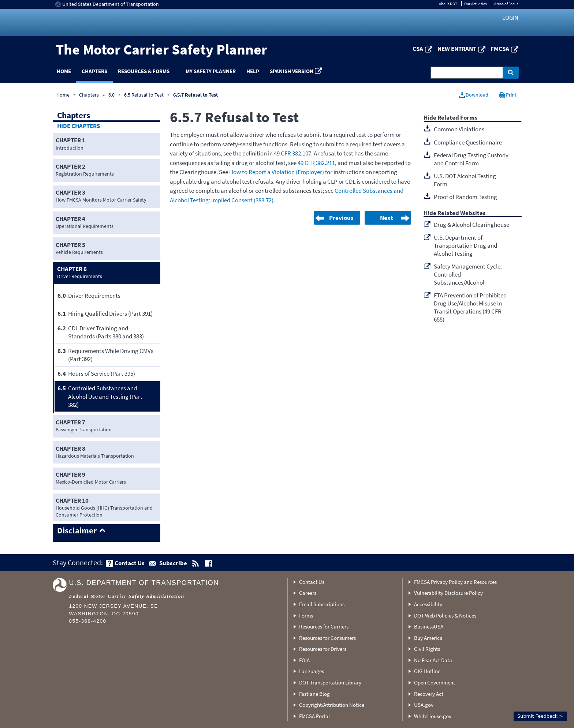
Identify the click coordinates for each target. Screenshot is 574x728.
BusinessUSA (429, 626)
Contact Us (312, 582)
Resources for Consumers (327, 638)
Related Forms (458, 118)
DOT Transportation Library (330, 682)
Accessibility (428, 604)
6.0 (112, 95)
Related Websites (462, 213)
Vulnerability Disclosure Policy (448, 593)
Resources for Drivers (323, 649)
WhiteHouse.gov (433, 716)
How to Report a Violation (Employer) (277, 172)
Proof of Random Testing (465, 197)
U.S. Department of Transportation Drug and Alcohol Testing (465, 245)
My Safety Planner (211, 71)
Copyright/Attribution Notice (332, 705)
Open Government (435, 682)
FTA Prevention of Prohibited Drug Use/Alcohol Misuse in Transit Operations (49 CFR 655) (470, 307)
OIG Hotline (427, 671)
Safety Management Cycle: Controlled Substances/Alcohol (468, 274)
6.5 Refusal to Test (144, 95)
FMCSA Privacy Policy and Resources (455, 582)
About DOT (448, 4)
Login (510, 18)
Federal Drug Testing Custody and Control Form (471, 159)
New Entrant (457, 49)
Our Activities (476, 4)
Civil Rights (427, 649)
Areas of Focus (506, 4)
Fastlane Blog (314, 694)
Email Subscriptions (322, 604)
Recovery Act (429, 694)
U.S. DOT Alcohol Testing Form (465, 180)
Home (64, 71)
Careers (308, 593)
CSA (418, 49)
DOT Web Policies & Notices (445, 616)
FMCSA (500, 49)
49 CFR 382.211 (316, 163)
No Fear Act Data (433, 660)
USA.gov (424, 705)
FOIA (304, 660)
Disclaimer (77, 531)
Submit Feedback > (540, 716)
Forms (306, 616)
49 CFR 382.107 (292, 153)
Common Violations (459, 129)
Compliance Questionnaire (468, 142)
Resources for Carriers (324, 626)
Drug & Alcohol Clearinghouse (471, 225)
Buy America (428, 638)
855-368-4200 (88, 621)
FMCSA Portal (314, 716)
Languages (312, 671)
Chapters (94, 71)
